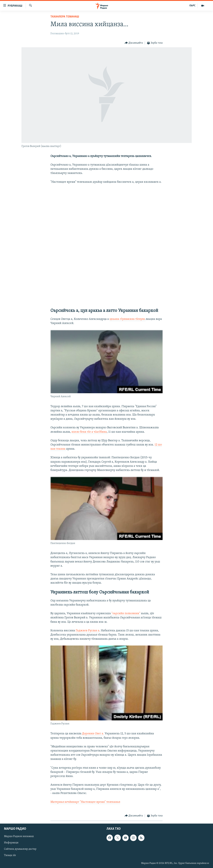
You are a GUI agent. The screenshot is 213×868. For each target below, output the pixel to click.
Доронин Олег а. (93, 734)
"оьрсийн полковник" (126, 613)
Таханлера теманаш (65, 17)
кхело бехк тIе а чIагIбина (89, 432)
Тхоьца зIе (10, 855)
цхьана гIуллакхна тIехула (128, 319)
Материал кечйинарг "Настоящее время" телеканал (85, 802)
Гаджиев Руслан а (88, 631)
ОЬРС (192, 6)
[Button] (134, 43)
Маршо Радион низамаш (19, 836)
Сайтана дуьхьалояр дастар (20, 849)
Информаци (11, 843)
